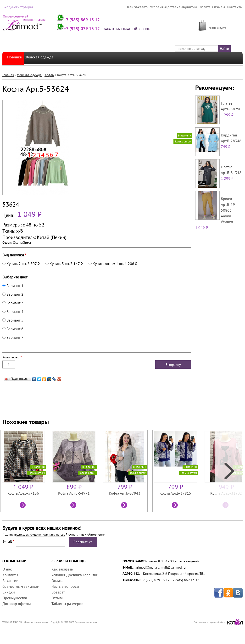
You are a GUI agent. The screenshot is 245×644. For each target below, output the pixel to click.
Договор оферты (17, 603)
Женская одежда (45, 58)
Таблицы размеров (67, 603)
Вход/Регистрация (16, 7)
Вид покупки (14, 255)
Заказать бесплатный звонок (135, 29)
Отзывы (221, 7)
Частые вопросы (65, 586)
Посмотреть (23, 505)
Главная (8, 75)
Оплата (208, 7)
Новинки (16, 58)
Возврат (58, 592)
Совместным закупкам (21, 586)
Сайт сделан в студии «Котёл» (218, 622)
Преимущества (15, 598)
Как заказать (147, 7)
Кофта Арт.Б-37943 (125, 493)
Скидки (9, 592)
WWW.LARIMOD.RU (12, 622)
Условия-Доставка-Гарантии (180, 7)
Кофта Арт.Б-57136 (23, 493)
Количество (12, 357)
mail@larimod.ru (173, 567)
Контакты (236, 7)
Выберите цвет (15, 277)
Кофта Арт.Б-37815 (175, 493)
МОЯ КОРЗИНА (220, 22)
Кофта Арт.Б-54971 (74, 493)
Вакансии (10, 580)
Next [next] (229, 471)
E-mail (8, 541)
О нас (7, 569)
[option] (26, 471)
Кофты (49, 75)
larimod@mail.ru (147, 567)
